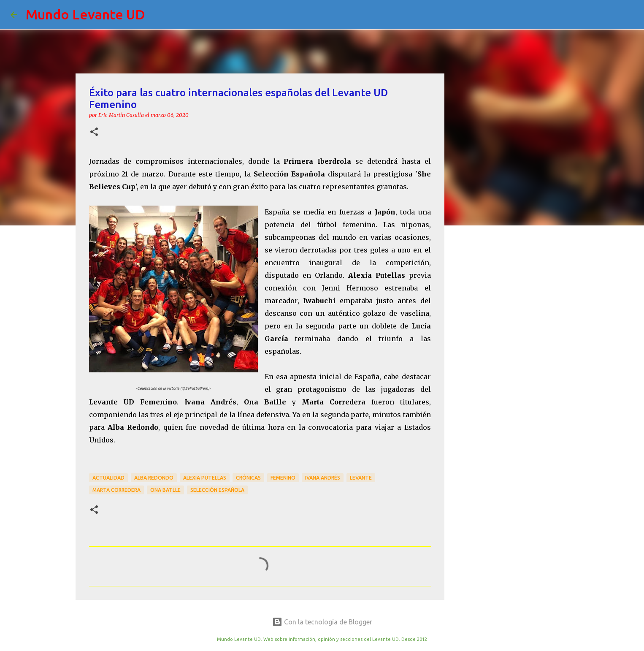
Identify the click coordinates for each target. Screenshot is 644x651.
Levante (361, 478)
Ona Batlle (165, 490)
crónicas (248, 478)
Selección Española (217, 490)
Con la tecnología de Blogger (322, 622)
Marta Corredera (116, 490)
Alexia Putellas (205, 478)
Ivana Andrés (323, 478)
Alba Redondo (154, 478)
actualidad (108, 478)
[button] (94, 132)
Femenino (283, 478)
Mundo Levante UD (85, 14)
